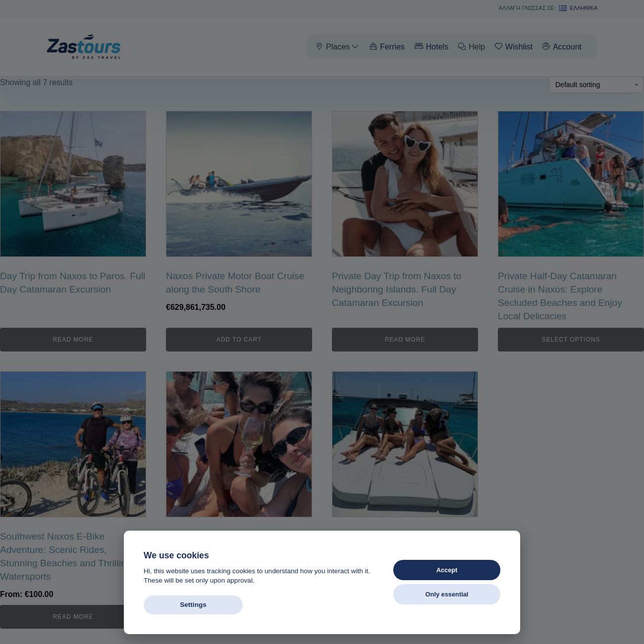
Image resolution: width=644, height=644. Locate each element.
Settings (193, 605)
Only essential (447, 594)
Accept (447, 570)
